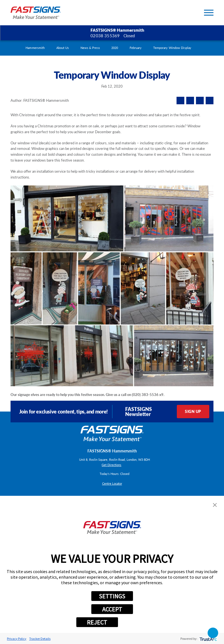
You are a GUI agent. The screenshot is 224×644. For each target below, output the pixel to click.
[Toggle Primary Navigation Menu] (209, 13)
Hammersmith (35, 48)
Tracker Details (40, 639)
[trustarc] (208, 639)
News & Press (90, 48)
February (136, 48)
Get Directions (111, 465)
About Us (63, 48)
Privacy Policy (17, 639)
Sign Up (193, 411)
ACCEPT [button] (112, 609)
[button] (215, 505)
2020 (115, 48)
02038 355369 (105, 36)
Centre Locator (112, 483)
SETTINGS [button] (112, 596)
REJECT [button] (97, 622)
